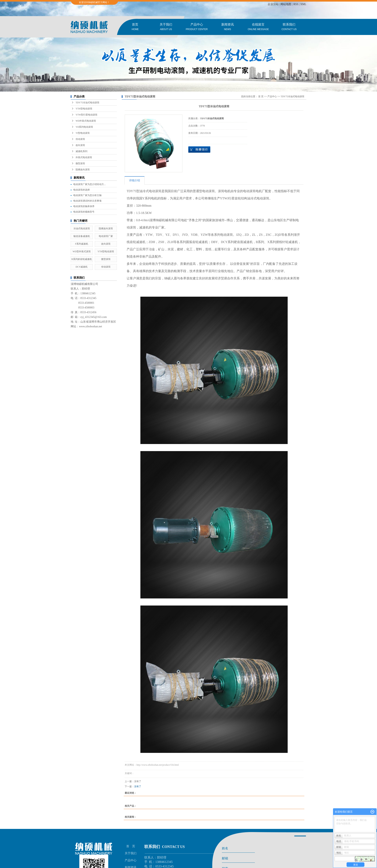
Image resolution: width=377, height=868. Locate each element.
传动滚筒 (80, 139)
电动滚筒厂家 (106, 236)
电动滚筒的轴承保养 (84, 206)
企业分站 (273, 4)
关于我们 (166, 27)
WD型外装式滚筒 (82, 251)
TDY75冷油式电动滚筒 (87, 103)
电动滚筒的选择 (81, 190)
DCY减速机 (82, 267)
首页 (135, 27)
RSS (296, 4)
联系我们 (289, 27)
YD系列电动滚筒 (84, 127)
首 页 (261, 96)
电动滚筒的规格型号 (84, 212)
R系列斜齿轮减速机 (82, 259)
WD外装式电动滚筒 (86, 121)
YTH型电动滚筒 (84, 109)
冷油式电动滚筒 (82, 228)
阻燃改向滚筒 (83, 170)
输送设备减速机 (82, 236)
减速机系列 (81, 151)
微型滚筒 (80, 163)
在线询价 (199, 150)
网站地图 (286, 4)
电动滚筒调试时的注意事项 (87, 201)
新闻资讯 (227, 27)
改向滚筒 (80, 145)
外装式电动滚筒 (84, 157)
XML (303, 4)
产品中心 (197, 27)
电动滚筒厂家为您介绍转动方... (89, 184)
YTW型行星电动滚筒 (86, 115)
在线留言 (258, 27)
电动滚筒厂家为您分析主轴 (87, 195)
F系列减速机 (82, 244)
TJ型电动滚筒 (83, 133)
